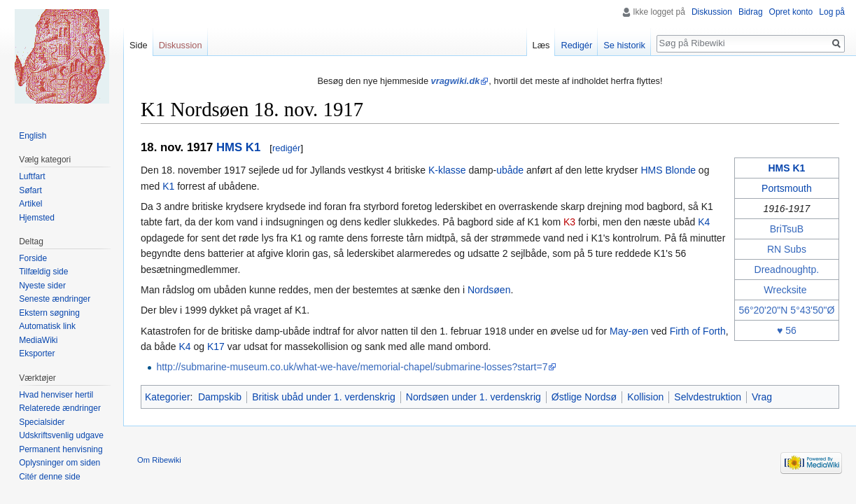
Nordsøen (489, 290)
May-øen (629, 331)
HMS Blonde (668, 170)
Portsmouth (787, 188)
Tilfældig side (43, 272)
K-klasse (447, 170)
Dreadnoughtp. (787, 269)
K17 (216, 346)
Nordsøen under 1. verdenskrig (473, 397)
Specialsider (42, 422)
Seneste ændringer (55, 299)
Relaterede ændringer (60, 408)
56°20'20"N (763, 310)
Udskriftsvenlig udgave (61, 435)
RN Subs (787, 249)
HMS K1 (238, 147)
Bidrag (751, 12)
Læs (541, 45)
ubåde (510, 170)
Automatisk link (47, 326)
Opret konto (791, 12)
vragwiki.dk (456, 81)
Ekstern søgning (49, 313)
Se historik (624, 45)
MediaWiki (38, 340)
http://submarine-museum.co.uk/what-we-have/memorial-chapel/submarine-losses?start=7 (352, 367)
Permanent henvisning (61, 449)
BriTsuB (787, 229)
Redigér (576, 45)
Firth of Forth (698, 331)
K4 (704, 222)
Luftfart (32, 176)
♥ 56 (787, 330)
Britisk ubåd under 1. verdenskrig (324, 397)
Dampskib (220, 397)
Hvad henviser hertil (56, 395)
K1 (168, 186)
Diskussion (712, 12)
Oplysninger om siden (59, 463)
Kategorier (168, 397)
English (33, 136)
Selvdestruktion (708, 397)
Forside (33, 258)
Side (139, 45)
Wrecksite (785, 290)
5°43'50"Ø (812, 310)
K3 (569, 222)
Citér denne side (49, 477)
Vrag (762, 397)
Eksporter (37, 353)
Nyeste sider (42, 286)
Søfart (30, 190)
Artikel (30, 204)
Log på (832, 12)
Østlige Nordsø (584, 397)
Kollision (645, 397)
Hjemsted (37, 218)
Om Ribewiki (159, 460)
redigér (286, 148)
